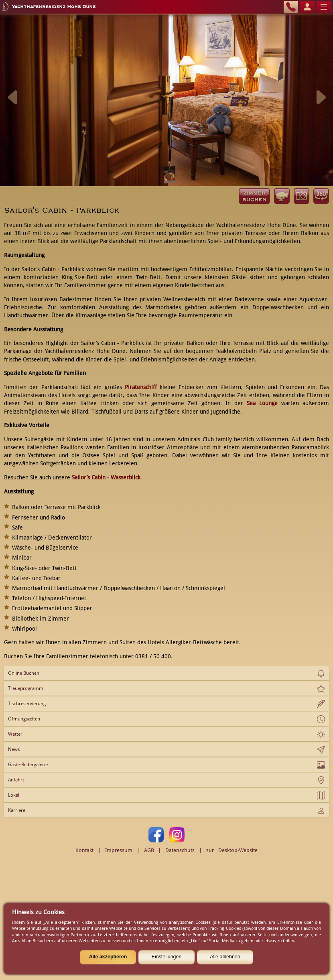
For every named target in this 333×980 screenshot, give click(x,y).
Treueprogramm (26, 688)
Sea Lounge (262, 403)
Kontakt (84, 850)
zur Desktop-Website (232, 850)
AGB (149, 850)
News (14, 749)
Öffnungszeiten (24, 719)
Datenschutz (180, 850)
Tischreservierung (27, 704)
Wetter (15, 734)
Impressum (119, 850)
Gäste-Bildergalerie (28, 765)
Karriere (17, 810)
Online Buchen (24, 673)
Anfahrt (16, 780)
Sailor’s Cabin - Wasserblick (106, 477)
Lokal (14, 795)
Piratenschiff (141, 387)
